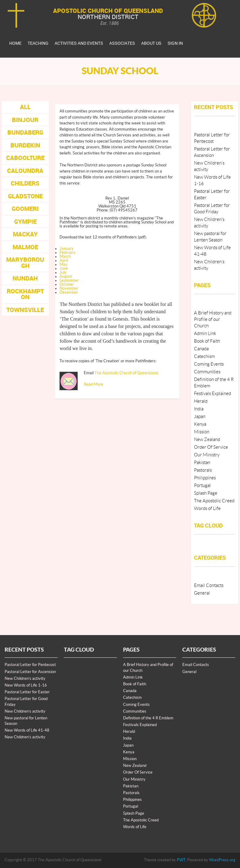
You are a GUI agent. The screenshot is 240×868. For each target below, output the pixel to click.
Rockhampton (25, 294)
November (69, 288)
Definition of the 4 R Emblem (148, 718)
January (67, 249)
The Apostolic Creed (214, 501)
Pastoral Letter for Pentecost (30, 665)
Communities (207, 372)
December (69, 292)
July (63, 272)
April (64, 261)
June (64, 268)
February (68, 253)
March (65, 257)
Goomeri (25, 209)
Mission (202, 432)
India (199, 409)
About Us (151, 43)
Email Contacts (209, 586)
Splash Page (206, 493)
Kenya (200, 424)
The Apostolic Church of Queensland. (127, 373)
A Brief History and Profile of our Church (213, 320)
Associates (122, 43)
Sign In (175, 43)
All (25, 107)
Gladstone (25, 196)
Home (15, 43)
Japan (200, 417)
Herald (201, 401)
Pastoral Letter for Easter (27, 692)
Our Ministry (207, 455)
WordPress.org (222, 860)
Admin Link (205, 334)
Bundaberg (25, 132)
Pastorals (203, 470)
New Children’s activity (25, 679)
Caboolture (25, 158)
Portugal (202, 486)
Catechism (204, 357)
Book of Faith (207, 341)
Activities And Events (79, 43)
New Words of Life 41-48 (27, 730)
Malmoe (25, 247)
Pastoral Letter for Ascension (30, 672)
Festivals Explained (213, 394)
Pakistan (202, 463)
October (67, 284)
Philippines (205, 478)
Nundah (25, 278)
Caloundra (25, 171)
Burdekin (25, 145)
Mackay (25, 234)
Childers (25, 183)
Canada (201, 349)
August (66, 276)
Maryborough (25, 263)
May (64, 265)
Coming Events (209, 364)
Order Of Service (211, 447)
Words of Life (207, 509)
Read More (93, 384)
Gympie (25, 221)
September (69, 280)
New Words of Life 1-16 (26, 685)
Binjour (25, 120)
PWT (181, 860)
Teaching (38, 43)
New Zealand (207, 440)
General (202, 593)
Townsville (25, 310)
